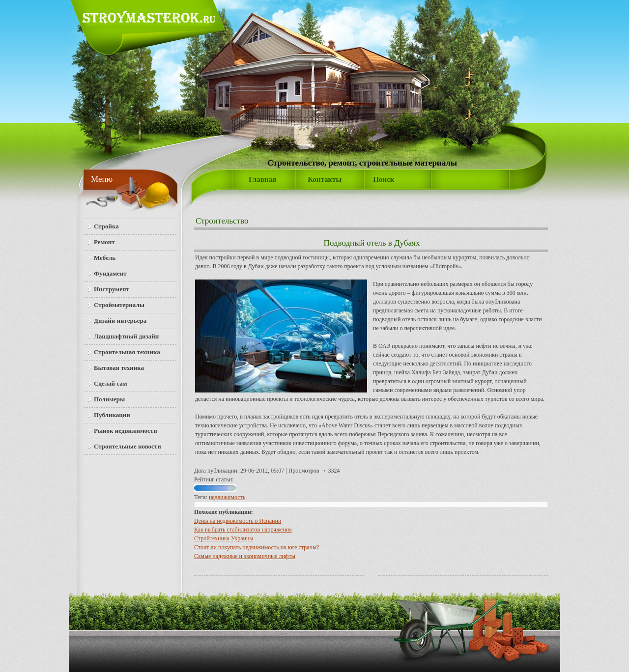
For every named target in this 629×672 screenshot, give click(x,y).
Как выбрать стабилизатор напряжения (243, 530)
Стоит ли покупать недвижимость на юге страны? (257, 547)
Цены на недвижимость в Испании (238, 521)
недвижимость (227, 497)
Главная (262, 179)
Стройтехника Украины (224, 538)
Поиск (384, 179)
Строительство (222, 221)
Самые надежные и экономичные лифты (245, 556)
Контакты (325, 179)
